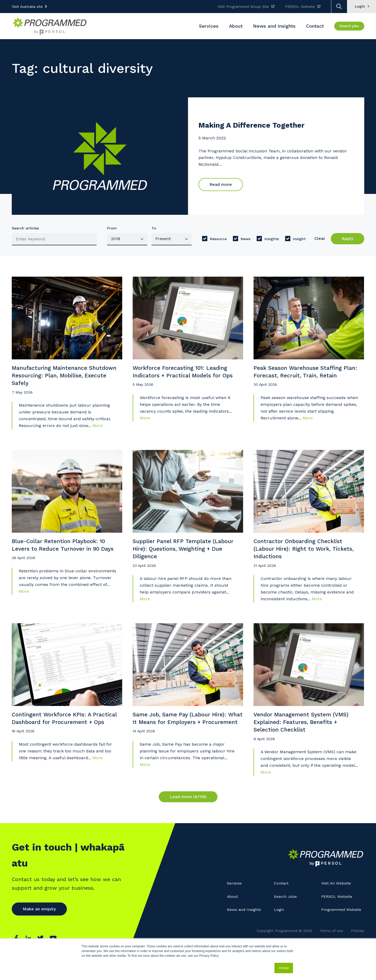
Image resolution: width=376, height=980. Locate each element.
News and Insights (245, 929)
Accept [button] (284, 968)
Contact (282, 903)
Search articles (25, 228)
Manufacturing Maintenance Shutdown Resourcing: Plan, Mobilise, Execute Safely (55, 380)
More (98, 432)
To (154, 228)
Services (235, 903)
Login (279, 929)
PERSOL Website (300, 7)
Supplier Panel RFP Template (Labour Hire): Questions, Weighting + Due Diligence (187, 560)
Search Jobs (286, 916)
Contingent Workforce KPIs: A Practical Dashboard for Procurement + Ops (57, 741)
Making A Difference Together (262, 126)
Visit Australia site (27, 7)
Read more (221, 185)
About (233, 916)
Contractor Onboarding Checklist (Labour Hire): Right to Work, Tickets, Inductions (304, 560)
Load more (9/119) (188, 817)
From (112, 228)
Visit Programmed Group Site (243, 7)
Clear (320, 238)
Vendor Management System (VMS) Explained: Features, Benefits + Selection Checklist (308, 741)
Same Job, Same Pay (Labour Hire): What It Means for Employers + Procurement (187, 741)
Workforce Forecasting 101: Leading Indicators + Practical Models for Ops (187, 380)
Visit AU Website (337, 903)
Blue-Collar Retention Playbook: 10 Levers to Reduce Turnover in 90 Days (65, 560)
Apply (348, 238)
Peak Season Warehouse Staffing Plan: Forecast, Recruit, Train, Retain (304, 380)
